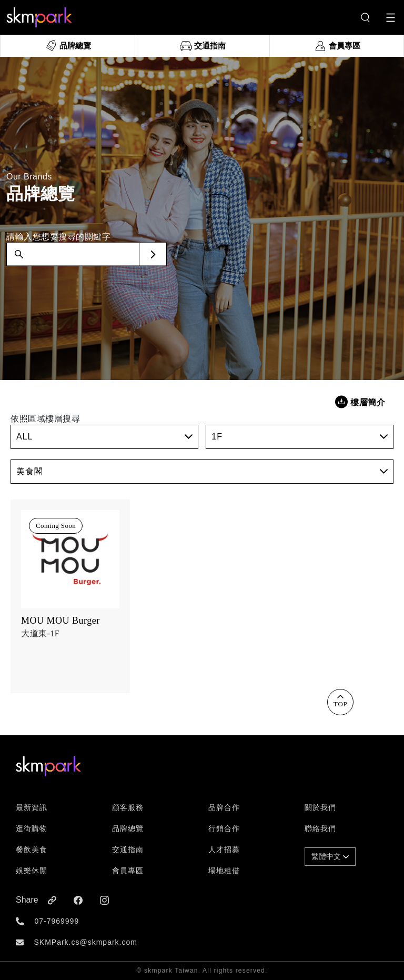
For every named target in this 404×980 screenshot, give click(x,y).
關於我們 (320, 807)
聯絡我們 (320, 828)
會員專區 (128, 871)
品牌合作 (224, 807)
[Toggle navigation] (391, 18)
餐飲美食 (32, 849)
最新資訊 (32, 807)
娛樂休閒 (32, 871)
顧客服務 (128, 807)
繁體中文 (330, 856)
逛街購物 (32, 828)
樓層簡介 (360, 402)
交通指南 (128, 849)
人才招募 (224, 849)
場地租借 (224, 871)
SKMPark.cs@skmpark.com (85, 942)
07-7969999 (57, 921)
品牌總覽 (128, 828)
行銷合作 (224, 828)
